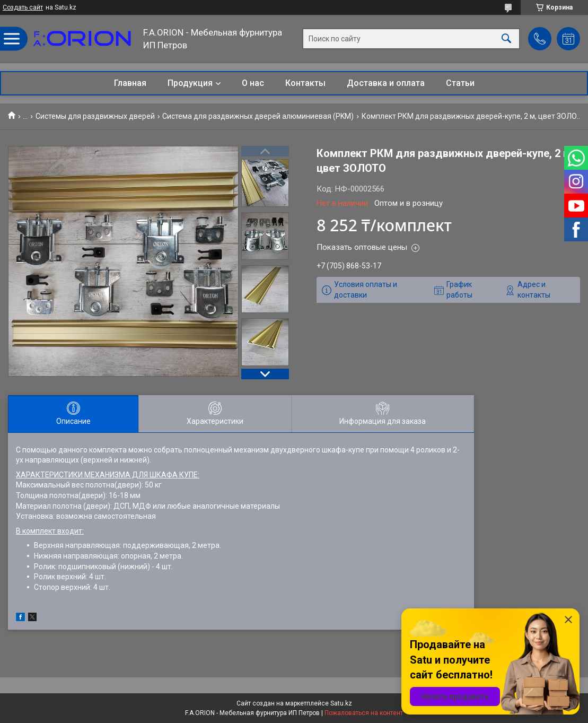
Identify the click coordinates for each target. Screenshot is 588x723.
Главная (130, 83)
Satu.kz (341, 703)
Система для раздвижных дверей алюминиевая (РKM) (258, 116)
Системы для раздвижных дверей (95, 116)
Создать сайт (23, 7)
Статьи (460, 83)
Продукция (190, 83)
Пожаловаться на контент (364, 713)
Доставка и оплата (386, 83)
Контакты (305, 83)
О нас (253, 83)
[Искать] (506, 39)
